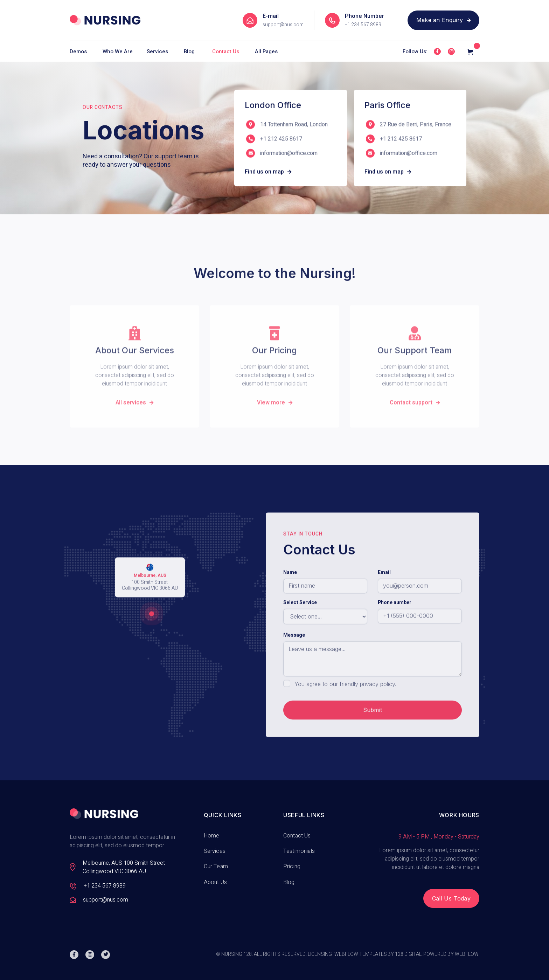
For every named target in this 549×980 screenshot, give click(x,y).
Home (212, 836)
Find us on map (268, 173)
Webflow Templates (361, 955)
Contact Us (226, 51)
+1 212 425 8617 (281, 140)
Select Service (300, 627)
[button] (83, 51)
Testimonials (299, 851)
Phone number (395, 627)
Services (215, 851)
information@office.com (289, 155)
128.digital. (409, 955)
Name (290, 597)
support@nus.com (283, 25)
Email (384, 597)
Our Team (216, 867)
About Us (215, 882)
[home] (105, 20)
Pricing (292, 867)
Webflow (467, 955)
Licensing (320, 955)
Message (294, 660)
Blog (189, 51)
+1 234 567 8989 (363, 25)
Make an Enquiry (443, 20)
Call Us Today (451, 898)
